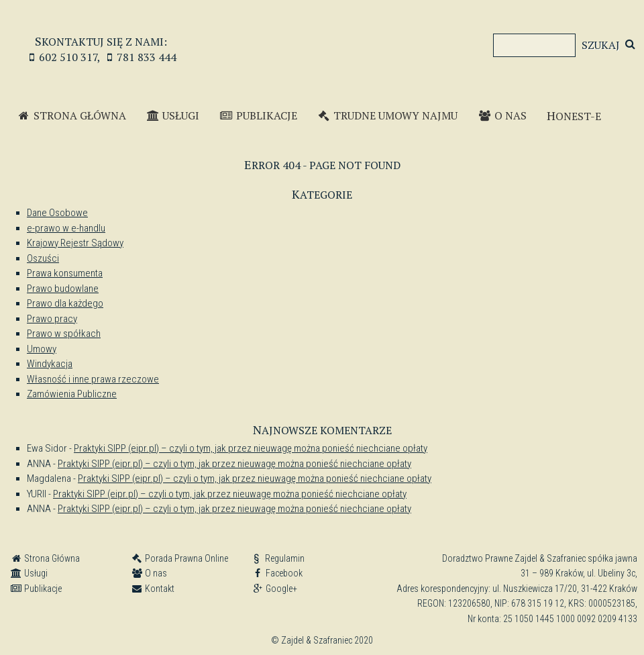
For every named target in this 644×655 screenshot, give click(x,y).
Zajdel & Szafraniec (322, 40)
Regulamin (278, 558)
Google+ (274, 589)
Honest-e (574, 115)
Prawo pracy (52, 319)
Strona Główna (71, 115)
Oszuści (43, 258)
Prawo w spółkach (64, 334)
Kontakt (153, 589)
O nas (502, 115)
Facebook (277, 573)
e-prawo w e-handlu (66, 228)
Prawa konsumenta (65, 273)
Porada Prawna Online (179, 558)
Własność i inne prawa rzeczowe (93, 379)
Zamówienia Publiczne (72, 394)
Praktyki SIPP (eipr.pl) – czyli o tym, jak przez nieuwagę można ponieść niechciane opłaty (251, 448)
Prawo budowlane (63, 289)
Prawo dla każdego (65, 303)
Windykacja (50, 364)
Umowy (42, 349)
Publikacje (258, 115)
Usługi (173, 115)
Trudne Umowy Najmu (388, 115)
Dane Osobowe (57, 213)
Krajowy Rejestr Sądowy (75, 243)
